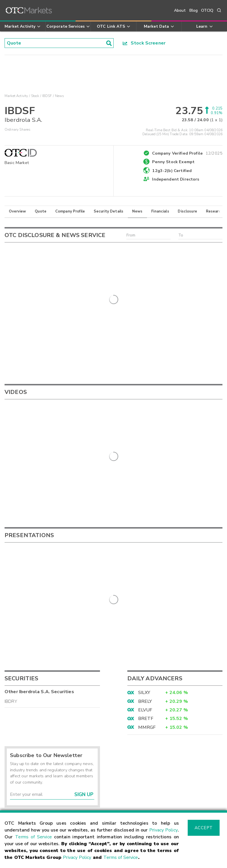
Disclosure (187, 211)
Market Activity (16, 96)
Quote (41, 211)
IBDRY (11, 612)
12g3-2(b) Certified (172, 171)
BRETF (146, 630)
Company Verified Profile (187, 152)
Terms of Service (33, 837)
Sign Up (84, 706)
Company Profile (70, 211)
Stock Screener (144, 43)
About (180, 10)
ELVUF (145, 621)
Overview (17, 211)
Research (214, 211)
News (137, 211)
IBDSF (47, 96)
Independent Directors (176, 179)
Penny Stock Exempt (173, 162)
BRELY (145, 612)
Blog (194, 10)
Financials (160, 211)
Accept (204, 828)
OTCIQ (207, 10)
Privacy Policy (163, 830)
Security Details (109, 211)
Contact (14, 804)
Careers (126, 804)
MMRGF (147, 638)
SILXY (144, 604)
